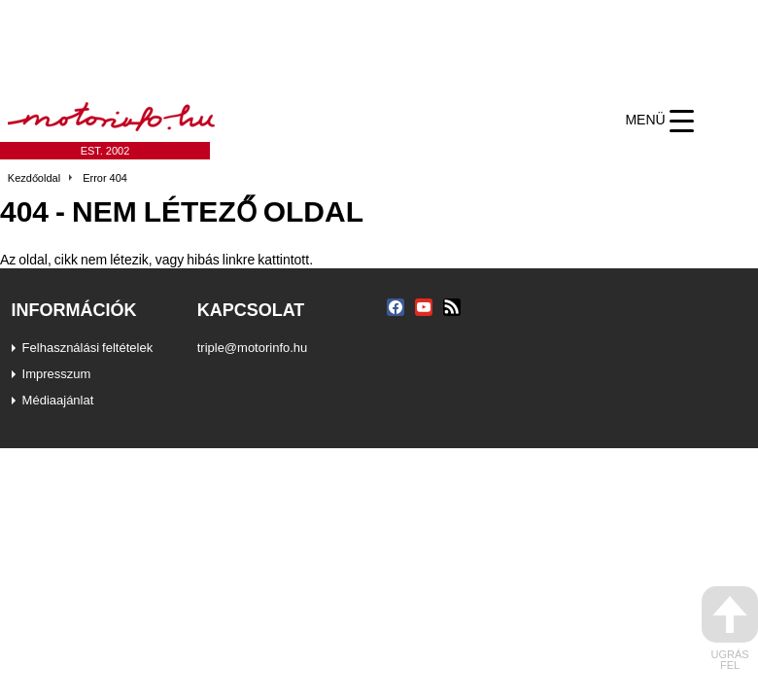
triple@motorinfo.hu (253, 347)
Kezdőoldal (34, 178)
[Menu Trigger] (659, 121)
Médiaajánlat (58, 400)
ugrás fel (730, 629)
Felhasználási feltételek (88, 347)
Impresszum (57, 373)
